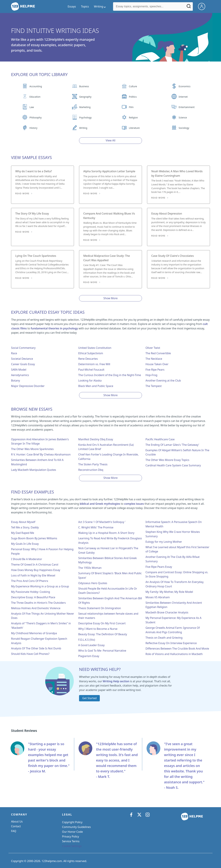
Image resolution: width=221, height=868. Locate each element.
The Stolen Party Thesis (93, 464)
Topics (85, 6)
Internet (183, 97)
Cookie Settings (72, 846)
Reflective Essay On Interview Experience (171, 643)
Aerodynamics (20, 375)
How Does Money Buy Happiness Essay (36, 570)
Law (32, 107)
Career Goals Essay (23, 364)
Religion (133, 117)
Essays (72, 6)
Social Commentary (23, 348)
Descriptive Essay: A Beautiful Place (33, 597)
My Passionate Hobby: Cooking (31, 592)
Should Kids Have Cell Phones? (30, 654)
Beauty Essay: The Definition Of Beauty (103, 634)
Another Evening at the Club (163, 380)
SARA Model (19, 370)
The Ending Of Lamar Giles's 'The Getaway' (172, 445)
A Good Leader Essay (91, 645)
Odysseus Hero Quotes (93, 583)
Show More (110, 298)
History (33, 128)
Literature (134, 128)
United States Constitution (95, 348)
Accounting (36, 86)
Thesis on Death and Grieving (164, 638)
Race (14, 353)
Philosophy (35, 117)
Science (183, 117)
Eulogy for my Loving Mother (164, 542)
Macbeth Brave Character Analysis (167, 612)
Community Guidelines (76, 827)
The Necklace (154, 359)
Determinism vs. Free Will (94, 364)
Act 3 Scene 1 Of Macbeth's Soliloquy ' (102, 522)
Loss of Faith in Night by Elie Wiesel (33, 575)
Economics (185, 86)
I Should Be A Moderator (27, 559)
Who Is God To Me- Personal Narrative (102, 651)
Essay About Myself (23, 522)
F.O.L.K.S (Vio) (87, 640)
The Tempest (154, 386)
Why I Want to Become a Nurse (98, 629)
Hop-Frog (151, 375)
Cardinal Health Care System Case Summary (173, 465)
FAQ (14, 831)
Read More (22, 193)
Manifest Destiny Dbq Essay (96, 439)
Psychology (85, 117)
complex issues (134, 504)
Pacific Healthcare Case (160, 439)
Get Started (89, 698)
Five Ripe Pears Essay (159, 567)
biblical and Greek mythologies (100, 504)
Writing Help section (116, 681)
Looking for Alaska (90, 380)
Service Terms (71, 841)
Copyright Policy (72, 822)
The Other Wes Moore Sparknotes (32, 449)
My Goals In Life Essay (25, 544)
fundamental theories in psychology (54, 328)
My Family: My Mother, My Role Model (169, 592)
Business (84, 86)
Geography (85, 97)
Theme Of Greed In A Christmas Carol (35, 565)
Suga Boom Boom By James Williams (34, 538)
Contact (16, 826)
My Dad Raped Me (23, 533)
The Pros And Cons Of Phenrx (30, 581)
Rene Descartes (88, 359)
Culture (133, 86)
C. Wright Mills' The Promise (96, 527)
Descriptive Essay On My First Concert (102, 623)
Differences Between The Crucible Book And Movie (177, 649)
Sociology (184, 128)
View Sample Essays (31, 157)
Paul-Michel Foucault (91, 370)
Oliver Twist (153, 348)
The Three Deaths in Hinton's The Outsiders (38, 603)
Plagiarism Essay (89, 656)
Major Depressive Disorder (28, 386)
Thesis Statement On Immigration (100, 608)
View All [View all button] (111, 140)
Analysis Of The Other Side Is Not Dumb (36, 648)
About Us (17, 821)
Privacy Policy (71, 836)
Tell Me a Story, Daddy (25, 527)
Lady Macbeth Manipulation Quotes (34, 470)
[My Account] (203, 6)
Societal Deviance (22, 359)
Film (131, 107)
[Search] (189, 7)
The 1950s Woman (90, 568)
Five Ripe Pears (155, 370)
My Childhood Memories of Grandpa (34, 633)
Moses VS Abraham (158, 597)
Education (35, 97)
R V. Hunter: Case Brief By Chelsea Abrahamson (41, 454)
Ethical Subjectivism (91, 353)
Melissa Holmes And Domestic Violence (36, 608)
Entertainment (187, 107)
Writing (83, 128)
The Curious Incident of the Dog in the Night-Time (110, 375)
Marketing (85, 107)
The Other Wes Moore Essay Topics (167, 460)
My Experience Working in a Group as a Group (40, 586)
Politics (133, 97)
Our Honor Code (72, 832)
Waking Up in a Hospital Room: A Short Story (106, 533)
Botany (15, 380)
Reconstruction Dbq (91, 470)
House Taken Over (157, 364)
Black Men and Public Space (96, 386)
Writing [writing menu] (99, 6)
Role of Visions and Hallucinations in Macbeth (174, 654)
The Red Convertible (158, 353)
